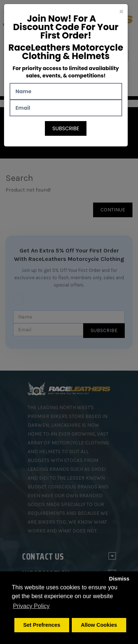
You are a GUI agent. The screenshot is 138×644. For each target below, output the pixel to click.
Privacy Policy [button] (31, 606)
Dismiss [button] (119, 579)
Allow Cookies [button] (99, 625)
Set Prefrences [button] (42, 625)
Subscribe (66, 128)
